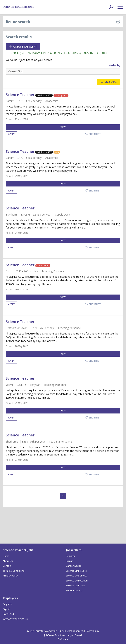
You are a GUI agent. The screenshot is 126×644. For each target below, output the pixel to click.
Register (70, 556)
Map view (109, 82)
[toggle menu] (120, 6)
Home (6, 556)
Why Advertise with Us (15, 619)
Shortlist (93, 134)
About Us (8, 561)
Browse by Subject (76, 576)
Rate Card (8, 614)
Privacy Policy (10, 576)
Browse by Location (77, 581)
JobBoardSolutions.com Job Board (63, 635)
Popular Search (75, 590)
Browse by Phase (76, 585)
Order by (115, 65)
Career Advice (74, 566)
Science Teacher (20, 95)
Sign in (70, 561)
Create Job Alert (23, 46)
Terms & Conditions (14, 571)
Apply (11, 134)
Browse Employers (76, 571)
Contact (7, 566)
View (63, 127)
